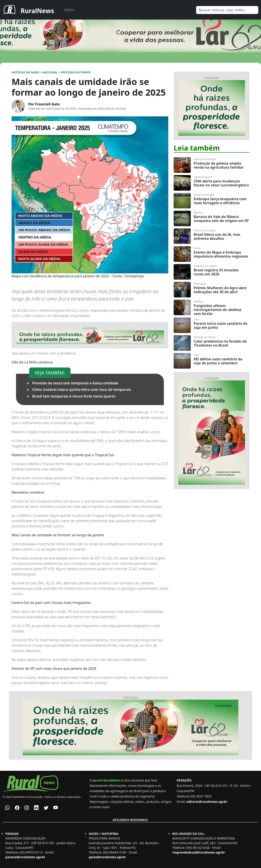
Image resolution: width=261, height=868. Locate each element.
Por (44, 104)
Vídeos (69, 10)
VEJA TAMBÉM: (50, 373)
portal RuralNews (107, 780)
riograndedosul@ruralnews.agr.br (199, 852)
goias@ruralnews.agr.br (107, 857)
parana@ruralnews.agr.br (25, 857)
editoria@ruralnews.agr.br (207, 802)
